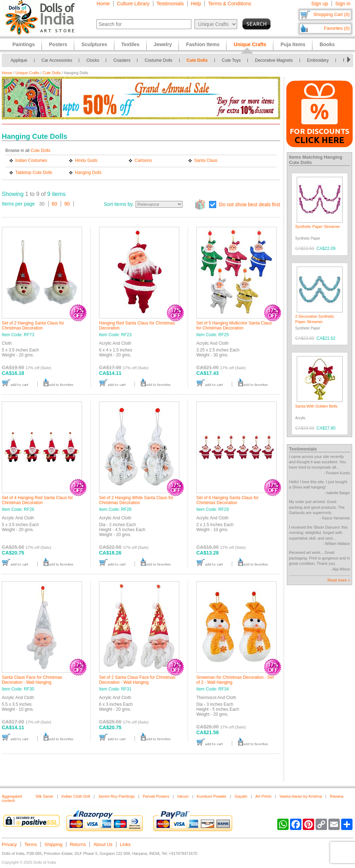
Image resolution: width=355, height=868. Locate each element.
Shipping (53, 844)
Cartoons (143, 160)
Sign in (343, 4)
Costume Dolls (158, 60)
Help (196, 4)
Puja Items (293, 44)
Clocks (93, 60)
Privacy (9, 844)
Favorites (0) (337, 28)
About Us (103, 844)
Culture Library (133, 4)
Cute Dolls (197, 60)
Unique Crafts (28, 73)
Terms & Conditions (230, 4)
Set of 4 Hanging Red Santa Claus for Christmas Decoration (37, 500)
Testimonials (170, 4)
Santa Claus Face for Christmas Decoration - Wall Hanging (32, 680)
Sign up (320, 4)
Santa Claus (206, 160)
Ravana (337, 796)
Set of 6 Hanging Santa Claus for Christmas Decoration (227, 500)
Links (125, 844)
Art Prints (263, 796)
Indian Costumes (31, 160)
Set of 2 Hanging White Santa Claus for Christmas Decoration (136, 500)
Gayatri (241, 796)
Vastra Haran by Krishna (301, 796)
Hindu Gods (86, 160)
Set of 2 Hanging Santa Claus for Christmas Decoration (33, 326)
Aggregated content (12, 798)
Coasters (122, 60)
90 (67, 204)
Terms (31, 844)
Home (103, 4)
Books (327, 44)
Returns (78, 844)
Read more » (339, 580)
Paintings (24, 44)
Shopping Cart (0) (331, 14)
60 (55, 204)
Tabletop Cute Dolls (34, 173)
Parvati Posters (156, 796)
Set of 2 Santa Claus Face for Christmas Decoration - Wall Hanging (137, 680)
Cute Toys (231, 60)
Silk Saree (44, 796)
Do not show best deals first (250, 204)
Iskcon (183, 796)
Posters (58, 44)
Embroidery (318, 60)
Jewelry (163, 44)
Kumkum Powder (212, 796)
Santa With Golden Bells (316, 406)
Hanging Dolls (88, 173)
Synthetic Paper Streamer (318, 226)
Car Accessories (57, 60)
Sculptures (94, 44)
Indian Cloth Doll (76, 796)
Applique (19, 60)
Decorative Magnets (274, 60)
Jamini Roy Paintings (117, 796)
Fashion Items (203, 44)
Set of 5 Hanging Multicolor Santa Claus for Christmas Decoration (234, 326)
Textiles (130, 44)
